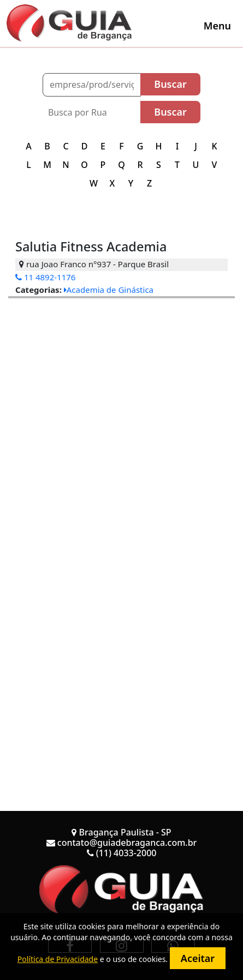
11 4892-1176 (45, 277)
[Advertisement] (122, 420)
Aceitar (198, 958)
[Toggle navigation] (217, 26)
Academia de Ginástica (109, 290)
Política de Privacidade (58, 959)
